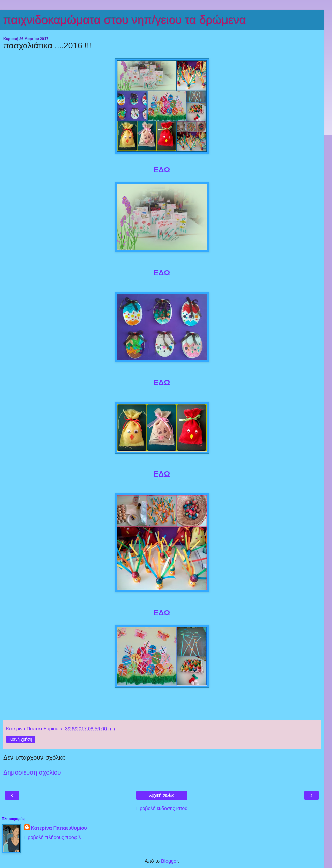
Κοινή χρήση (21, 739)
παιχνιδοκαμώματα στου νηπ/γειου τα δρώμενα (125, 20)
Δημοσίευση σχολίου (32, 772)
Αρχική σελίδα (162, 795)
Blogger (169, 861)
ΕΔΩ (162, 170)
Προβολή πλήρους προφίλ (53, 837)
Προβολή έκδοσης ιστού (162, 808)
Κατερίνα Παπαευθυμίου (59, 828)
